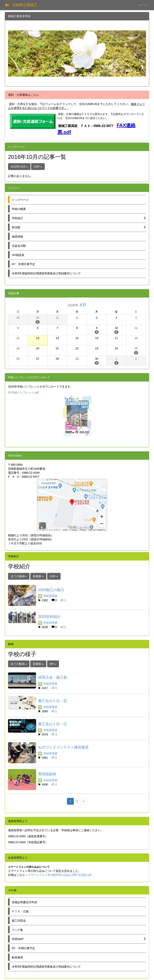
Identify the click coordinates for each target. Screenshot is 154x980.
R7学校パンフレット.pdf (23, 393)
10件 (54, 576)
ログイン (144, 5)
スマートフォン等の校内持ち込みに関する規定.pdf (59, 875)
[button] (18, 53)
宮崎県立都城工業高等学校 (29, 5)
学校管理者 (48, 596)
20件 (38, 167)
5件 (53, 664)
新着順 (38, 576)
